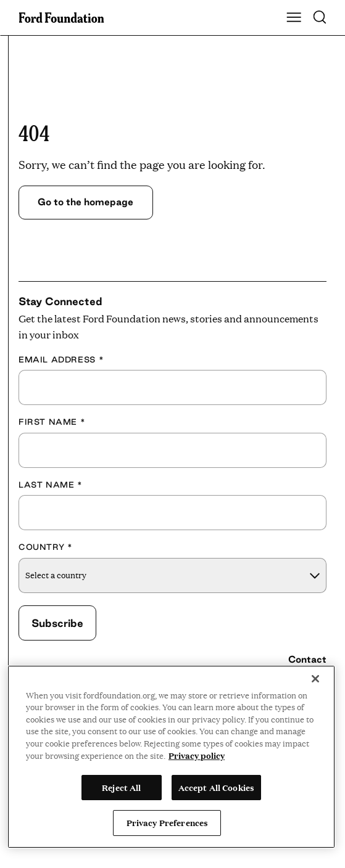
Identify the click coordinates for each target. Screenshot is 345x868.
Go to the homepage (86, 202)
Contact (307, 659)
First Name (52, 422)
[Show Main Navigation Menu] (294, 18)
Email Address (61, 359)
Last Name (51, 485)
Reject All (121, 787)
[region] (171, 757)
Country (46, 547)
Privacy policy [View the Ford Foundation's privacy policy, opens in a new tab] (197, 755)
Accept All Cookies (216, 787)
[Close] (315, 679)
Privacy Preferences (167, 822)
